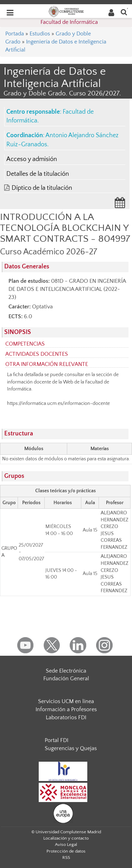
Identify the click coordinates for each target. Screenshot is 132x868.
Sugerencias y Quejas (71, 748)
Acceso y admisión (32, 159)
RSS (66, 857)
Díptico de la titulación (42, 188)
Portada (15, 34)
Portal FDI (56, 740)
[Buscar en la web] (124, 12)
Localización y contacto (66, 838)
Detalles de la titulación (38, 174)
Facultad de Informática (69, 22)
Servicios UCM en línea (66, 701)
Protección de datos (66, 851)
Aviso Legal (66, 844)
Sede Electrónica (66, 671)
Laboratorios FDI (66, 717)
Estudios (40, 34)
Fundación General (66, 679)
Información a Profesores (66, 709)
